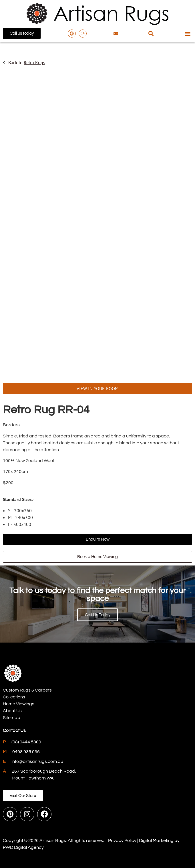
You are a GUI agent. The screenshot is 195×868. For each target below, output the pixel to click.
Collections (14, 697)
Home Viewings (19, 704)
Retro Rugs (34, 62)
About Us (12, 711)
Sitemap (12, 718)
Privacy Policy (122, 840)
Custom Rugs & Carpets (27, 690)
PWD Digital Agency (23, 847)
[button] (151, 33)
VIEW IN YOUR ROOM (98, 388)
